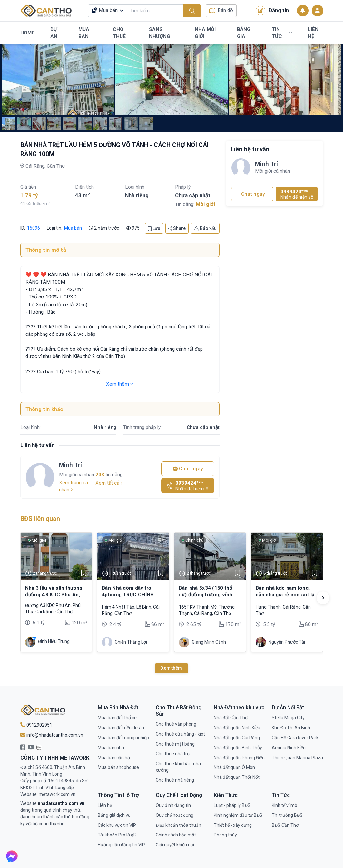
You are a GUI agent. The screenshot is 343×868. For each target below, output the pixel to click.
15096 (33, 228)
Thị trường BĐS (287, 815)
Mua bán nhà (111, 748)
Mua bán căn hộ (114, 758)
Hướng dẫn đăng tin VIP (121, 845)
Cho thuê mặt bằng (175, 744)
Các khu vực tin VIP (117, 825)
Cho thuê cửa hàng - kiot (180, 734)
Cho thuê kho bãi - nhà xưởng (178, 767)
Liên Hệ (313, 33)
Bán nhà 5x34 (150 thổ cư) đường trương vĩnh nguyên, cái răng (206, 594)
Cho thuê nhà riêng (175, 780)
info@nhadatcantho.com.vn (52, 735)
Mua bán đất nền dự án (121, 728)
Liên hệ (105, 805)
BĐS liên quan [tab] (40, 519)
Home (27, 33)
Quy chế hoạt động (175, 815)
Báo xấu (205, 228)
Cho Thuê (119, 33)
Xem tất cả (109, 483)
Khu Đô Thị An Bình (291, 728)
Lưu (154, 228)
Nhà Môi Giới (205, 33)
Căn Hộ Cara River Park (295, 738)
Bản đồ (221, 10)
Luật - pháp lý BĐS (232, 805)
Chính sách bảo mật (176, 835)
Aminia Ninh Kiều (289, 748)
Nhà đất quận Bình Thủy (238, 748)
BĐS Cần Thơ (285, 825)
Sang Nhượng (160, 33)
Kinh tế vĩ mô (284, 805)
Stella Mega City (288, 718)
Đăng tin (272, 11)
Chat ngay (188, 469)
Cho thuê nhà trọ (173, 754)
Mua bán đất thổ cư (117, 718)
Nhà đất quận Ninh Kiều (237, 728)
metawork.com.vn (57, 794)
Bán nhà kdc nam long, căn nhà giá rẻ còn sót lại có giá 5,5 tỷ (286, 594)
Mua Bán (84, 33)
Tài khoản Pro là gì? (117, 835)
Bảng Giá (244, 33)
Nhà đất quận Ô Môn (234, 767)
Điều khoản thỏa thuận (178, 825)
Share (177, 228)
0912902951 (36, 725)
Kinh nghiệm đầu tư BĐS (238, 815)
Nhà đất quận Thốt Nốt (237, 777)
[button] (323, 598)
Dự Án (54, 33)
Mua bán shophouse (118, 767)
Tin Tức (282, 33)
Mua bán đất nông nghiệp (123, 738)
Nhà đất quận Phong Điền (239, 758)
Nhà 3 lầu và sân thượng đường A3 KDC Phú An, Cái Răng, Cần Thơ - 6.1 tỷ (56, 594)
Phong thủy (225, 835)
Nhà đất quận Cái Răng (237, 738)
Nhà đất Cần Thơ (231, 718)
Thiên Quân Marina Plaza (297, 758)
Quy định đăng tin (173, 805)
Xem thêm (120, 384)
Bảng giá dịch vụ (114, 815)
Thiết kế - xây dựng (233, 825)
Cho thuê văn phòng (176, 724)
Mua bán (73, 228)
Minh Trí (70, 465)
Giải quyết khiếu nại (175, 845)
